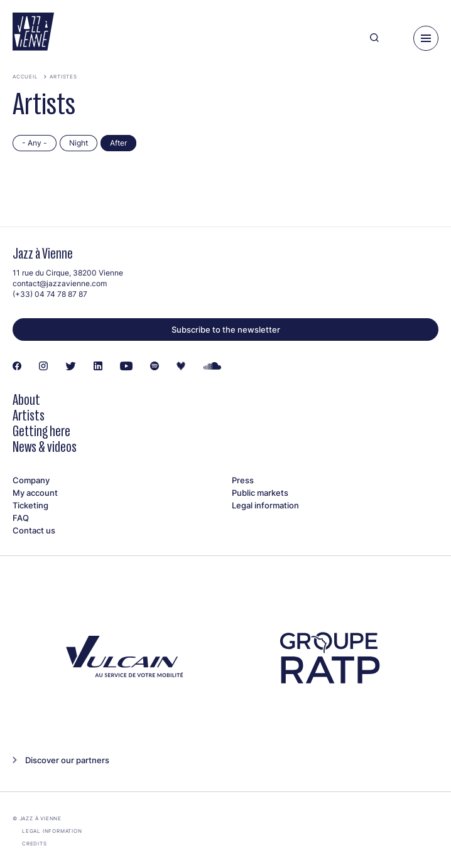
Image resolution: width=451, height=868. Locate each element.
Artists (29, 415)
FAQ (21, 518)
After (118, 143)
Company (31, 480)
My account (35, 493)
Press (243, 480)
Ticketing (30, 505)
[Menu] (426, 38)
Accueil (25, 77)
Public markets (260, 493)
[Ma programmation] (396, 38)
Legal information (265, 505)
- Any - (35, 143)
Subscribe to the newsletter (226, 330)
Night (79, 143)
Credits (35, 844)
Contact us (34, 530)
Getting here (41, 431)
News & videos (45, 447)
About (26, 399)
